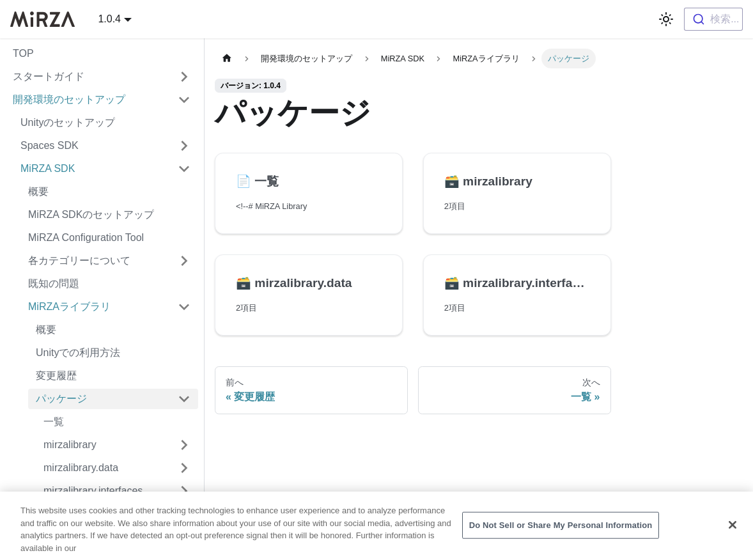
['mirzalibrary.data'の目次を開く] (184, 468)
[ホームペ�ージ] (227, 58)
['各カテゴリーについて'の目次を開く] (184, 261)
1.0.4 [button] (109, 19)
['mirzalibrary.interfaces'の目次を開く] (184, 491)
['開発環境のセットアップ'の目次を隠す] (184, 100)
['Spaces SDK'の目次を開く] (184, 146)
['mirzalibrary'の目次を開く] (184, 445)
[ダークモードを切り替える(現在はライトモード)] (666, 19)
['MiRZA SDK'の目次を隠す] (184, 169)
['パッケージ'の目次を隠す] (184, 399)
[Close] (733, 530)
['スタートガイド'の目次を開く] (184, 77)
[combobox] (713, 19)
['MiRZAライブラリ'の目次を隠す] (184, 307)
